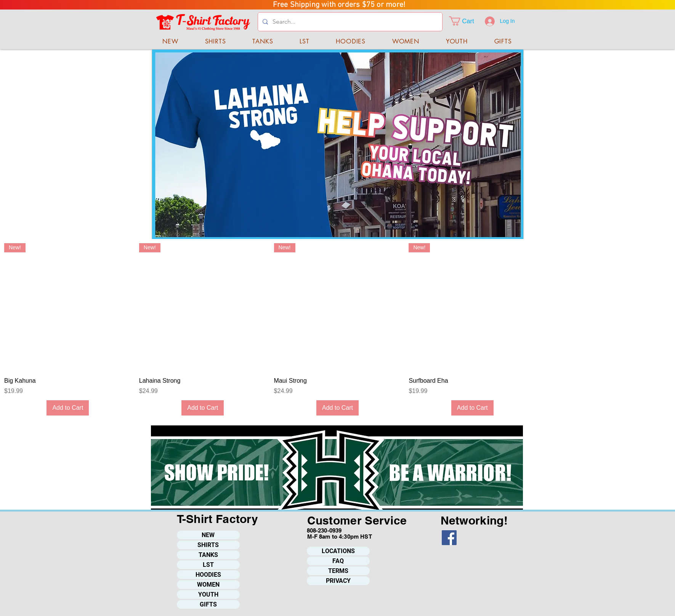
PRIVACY (338, 581)
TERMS (338, 571)
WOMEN (208, 585)
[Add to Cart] (68, 408)
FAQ (338, 561)
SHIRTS (208, 545)
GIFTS (208, 604)
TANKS (208, 555)
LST (208, 565)
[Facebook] (449, 538)
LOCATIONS (338, 551)
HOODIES (208, 575)
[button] (467, 21)
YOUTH (208, 594)
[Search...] (349, 22)
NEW (208, 535)
